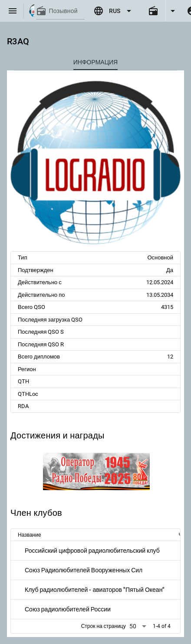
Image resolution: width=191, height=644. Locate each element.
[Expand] (173, 11)
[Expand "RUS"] (114, 11)
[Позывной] (67, 11)
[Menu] (13, 11)
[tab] (95, 62)
